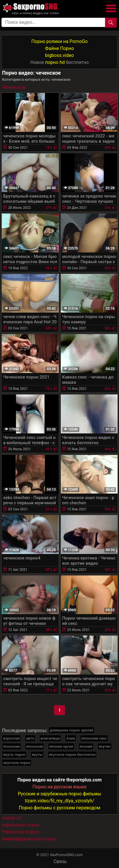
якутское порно (17, 763)
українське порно (21, 825)
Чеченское (14, 87)
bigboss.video (59, 55)
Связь (60, 861)
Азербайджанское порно (29, 839)
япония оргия (61, 746)
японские (12, 746)
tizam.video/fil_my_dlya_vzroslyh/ (59, 801)
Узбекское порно (21, 832)
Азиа (71, 738)
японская (35, 746)
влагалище (50, 738)
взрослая (11, 738)
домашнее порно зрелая (72, 730)
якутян (105, 746)
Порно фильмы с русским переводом (60, 808)
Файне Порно (60, 48)
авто (30, 738)
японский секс (94, 738)
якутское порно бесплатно (72, 755)
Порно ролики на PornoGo (59, 41)
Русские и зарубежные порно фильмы (60, 794)
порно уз (11, 818)
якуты (37, 755)
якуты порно (14, 755)
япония (86, 746)
